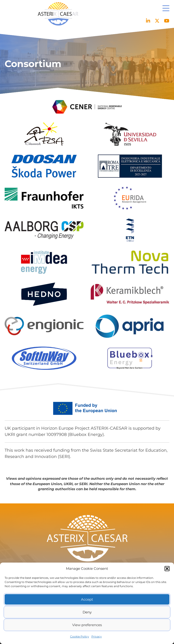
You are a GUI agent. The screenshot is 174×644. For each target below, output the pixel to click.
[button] (167, 569)
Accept (87, 599)
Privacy (97, 636)
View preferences (87, 625)
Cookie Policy (80, 636)
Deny (87, 612)
